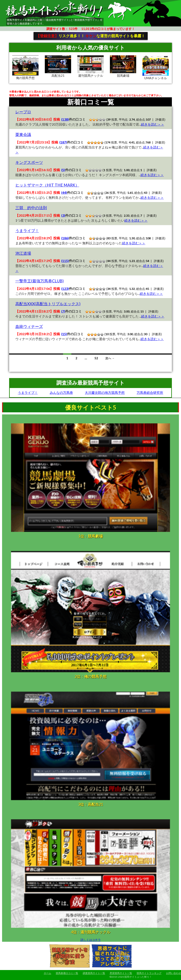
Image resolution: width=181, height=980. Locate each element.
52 (96, 358)
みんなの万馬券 (61, 392)
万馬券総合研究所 (150, 392)
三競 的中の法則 (31, 208)
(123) (65, 289)
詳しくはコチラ (91, 940)
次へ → (110, 358)
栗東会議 (23, 134)
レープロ (23, 112)
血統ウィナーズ (29, 326)
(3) (63, 215)
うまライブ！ (27, 230)
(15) (64, 334)
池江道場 (23, 253)
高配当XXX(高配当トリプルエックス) (48, 304)
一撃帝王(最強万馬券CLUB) (39, 281)
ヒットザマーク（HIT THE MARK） (47, 185)
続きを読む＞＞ (153, 124)
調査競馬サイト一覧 (94, 973)
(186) (65, 238)
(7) (63, 311)
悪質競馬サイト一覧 (121, 973)
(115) (65, 261)
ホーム (47, 973)
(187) (63, 142)
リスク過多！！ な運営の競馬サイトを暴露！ (90, 36)
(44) (64, 192)
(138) (65, 119)
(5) (63, 170)
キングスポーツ (29, 162)
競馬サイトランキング (149, 973)
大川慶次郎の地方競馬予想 (105, 392)
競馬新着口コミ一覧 (67, 973)
